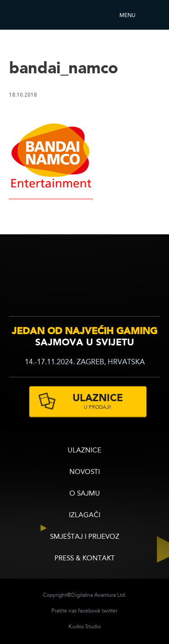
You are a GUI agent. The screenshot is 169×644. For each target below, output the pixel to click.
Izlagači (85, 516)
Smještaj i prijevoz (85, 537)
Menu (127, 16)
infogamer (35, 281)
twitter (110, 611)
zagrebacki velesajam (141, 280)
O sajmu (85, 494)
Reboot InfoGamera (34, 15)
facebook (89, 611)
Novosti (85, 472)
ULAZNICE (84, 451)
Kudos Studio (85, 627)
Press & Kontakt (85, 559)
